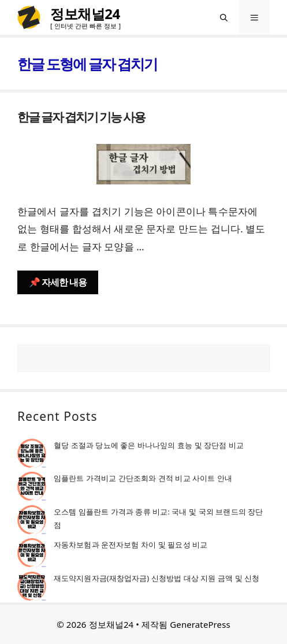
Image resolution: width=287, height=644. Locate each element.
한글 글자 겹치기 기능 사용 (81, 117)
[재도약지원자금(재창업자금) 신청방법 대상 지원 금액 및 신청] (32, 588)
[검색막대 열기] (224, 17)
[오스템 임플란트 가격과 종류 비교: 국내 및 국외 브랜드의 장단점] (32, 522)
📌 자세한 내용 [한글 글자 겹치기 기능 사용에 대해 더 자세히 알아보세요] (58, 282)
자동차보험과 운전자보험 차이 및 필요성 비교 (131, 545)
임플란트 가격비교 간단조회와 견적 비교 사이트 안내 (143, 478)
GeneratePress (200, 624)
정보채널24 (85, 14)
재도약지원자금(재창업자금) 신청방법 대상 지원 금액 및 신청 (156, 578)
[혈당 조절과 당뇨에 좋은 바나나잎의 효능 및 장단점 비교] (32, 455)
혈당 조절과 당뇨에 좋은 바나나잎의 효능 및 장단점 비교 (149, 445)
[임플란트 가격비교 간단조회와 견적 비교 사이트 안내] (32, 488)
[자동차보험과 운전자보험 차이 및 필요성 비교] (32, 555)
